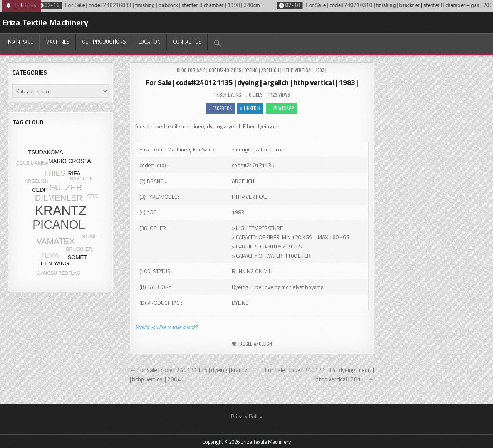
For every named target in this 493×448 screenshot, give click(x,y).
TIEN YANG (54, 263)
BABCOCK (81, 179)
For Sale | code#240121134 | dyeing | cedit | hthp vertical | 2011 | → (319, 375)
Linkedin (250, 108)
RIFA (74, 173)
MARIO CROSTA (70, 161)
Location (149, 42)
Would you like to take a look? (166, 327)
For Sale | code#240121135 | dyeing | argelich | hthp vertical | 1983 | (252, 82)
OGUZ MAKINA (32, 163)
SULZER (66, 187)
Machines (58, 42)
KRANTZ (60, 211)
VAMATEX (55, 241)
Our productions (104, 42)
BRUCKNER (79, 249)
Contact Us (187, 42)
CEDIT (40, 190)
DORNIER (91, 237)
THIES (55, 173)
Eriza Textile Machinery (45, 22)
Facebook (220, 108)
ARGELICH (263, 343)
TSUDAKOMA (46, 152)
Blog (182, 70)
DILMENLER (59, 198)
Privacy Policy (247, 416)
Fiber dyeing (229, 95)
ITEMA (49, 256)
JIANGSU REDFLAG (59, 273)
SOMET (77, 257)
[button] (217, 44)
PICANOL (59, 225)
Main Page (21, 42)
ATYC (93, 196)
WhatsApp (281, 108)
